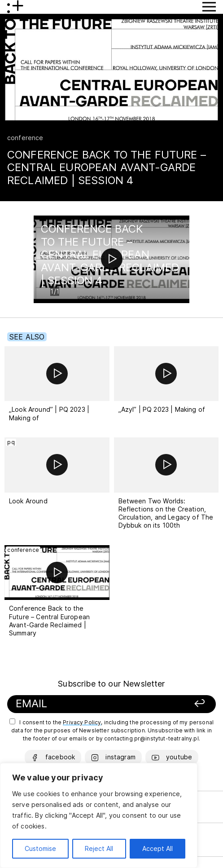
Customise (40, 848)
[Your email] (84, 704)
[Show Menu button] (209, 7)
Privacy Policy (82, 722)
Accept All (157, 848)
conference (25, 138)
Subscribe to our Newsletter (111, 684)
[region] (99, 815)
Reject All (99, 848)
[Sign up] (181, 704)
